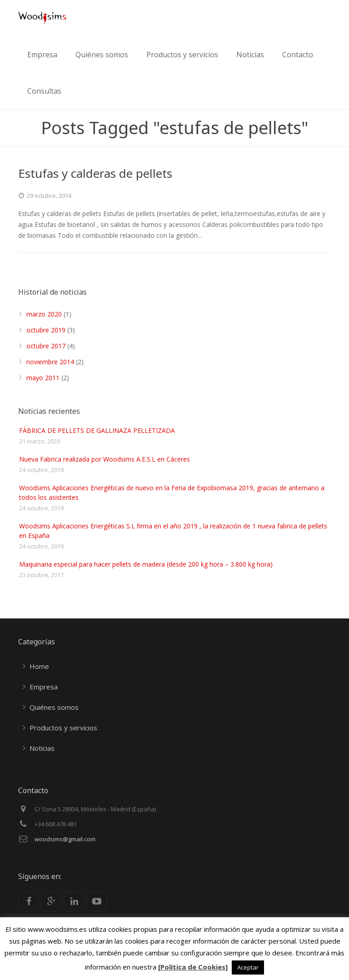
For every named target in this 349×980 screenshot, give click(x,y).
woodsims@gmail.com (65, 839)
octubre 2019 (46, 330)
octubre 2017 (46, 346)
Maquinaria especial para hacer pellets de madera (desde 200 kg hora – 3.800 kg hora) (146, 564)
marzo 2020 (44, 314)
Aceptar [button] (248, 967)
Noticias (42, 748)
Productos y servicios (63, 728)
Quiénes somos (54, 707)
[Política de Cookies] (193, 967)
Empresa (44, 687)
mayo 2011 (43, 378)
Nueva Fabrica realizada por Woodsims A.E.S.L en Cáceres (105, 459)
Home (39, 666)
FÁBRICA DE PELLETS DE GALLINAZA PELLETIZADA (97, 430)
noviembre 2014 (50, 362)
